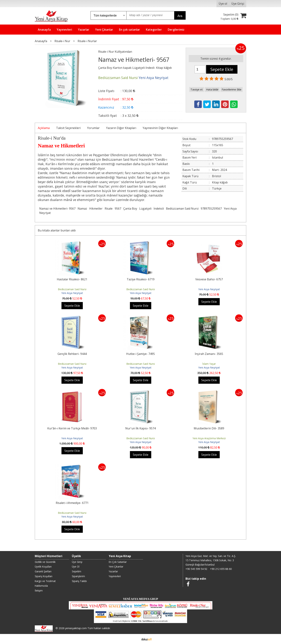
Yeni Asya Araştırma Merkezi (209, 438)
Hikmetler (96, 209)
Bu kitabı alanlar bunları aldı (57, 230)
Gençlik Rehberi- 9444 (72, 354)
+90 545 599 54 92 (196, 569)
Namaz (82, 209)
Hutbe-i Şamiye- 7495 (140, 354)
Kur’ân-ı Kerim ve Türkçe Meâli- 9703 (72, 428)
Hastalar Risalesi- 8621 (72, 279)
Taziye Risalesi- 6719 (141, 279)
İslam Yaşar (209, 364)
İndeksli (159, 209)
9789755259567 (211, 209)
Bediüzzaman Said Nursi (182, 209)
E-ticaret (135, 639)
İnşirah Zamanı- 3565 (209, 354)
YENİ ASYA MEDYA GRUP (140, 599)
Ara (180, 16)
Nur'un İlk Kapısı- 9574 (140, 428)
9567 (118, 209)
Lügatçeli (145, 209)
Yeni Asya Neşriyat (72, 293)
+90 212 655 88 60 (221, 569)
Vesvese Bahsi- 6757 (209, 279)
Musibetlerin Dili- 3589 (209, 428)
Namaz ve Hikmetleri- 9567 (57, 209)
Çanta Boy (130, 209)
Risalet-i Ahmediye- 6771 (72, 503)
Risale (109, 209)
